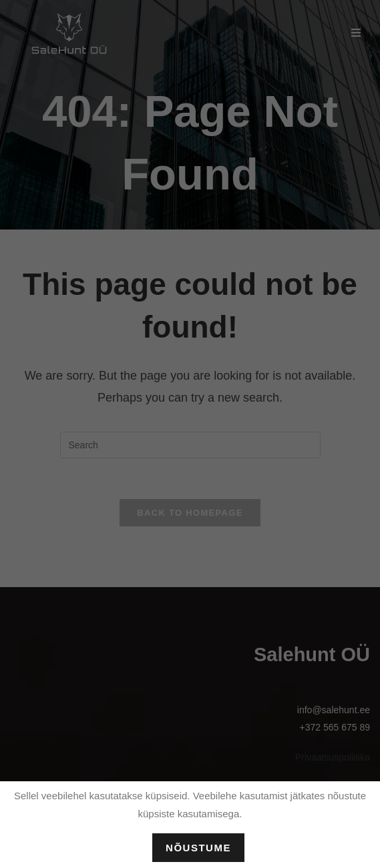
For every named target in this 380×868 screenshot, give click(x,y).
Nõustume (198, 848)
